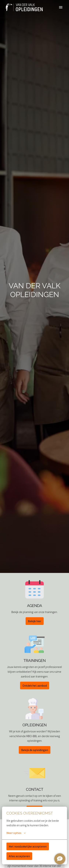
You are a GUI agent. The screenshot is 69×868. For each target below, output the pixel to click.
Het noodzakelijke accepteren (28, 846)
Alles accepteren (19, 856)
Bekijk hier (35, 621)
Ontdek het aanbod (35, 686)
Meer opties (16, 833)
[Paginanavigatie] (61, 7)
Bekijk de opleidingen (35, 750)
